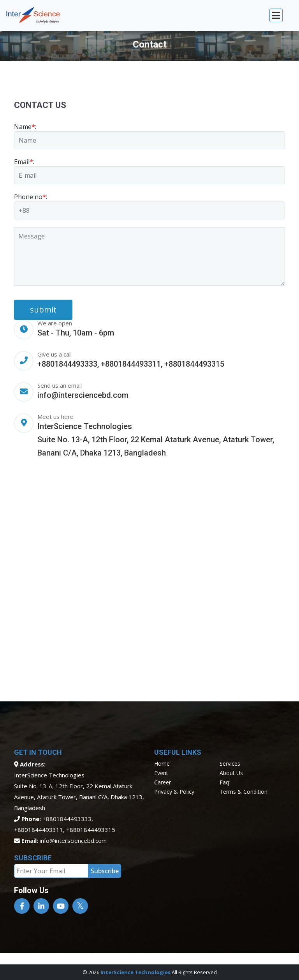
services (230, 764)
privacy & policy (174, 792)
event (161, 773)
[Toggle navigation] (276, 15)
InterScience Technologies (135, 972)
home (162, 764)
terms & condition (244, 792)
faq (224, 782)
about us (231, 773)
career (163, 782)
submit (43, 310)
